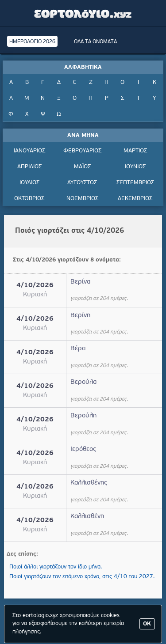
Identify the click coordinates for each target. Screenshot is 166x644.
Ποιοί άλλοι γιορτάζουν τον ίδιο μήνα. (56, 567)
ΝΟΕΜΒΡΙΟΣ (82, 199)
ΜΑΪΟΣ (82, 167)
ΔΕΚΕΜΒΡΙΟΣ (135, 199)
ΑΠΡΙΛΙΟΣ (29, 167)
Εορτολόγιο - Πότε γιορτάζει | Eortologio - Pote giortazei (83, 13)
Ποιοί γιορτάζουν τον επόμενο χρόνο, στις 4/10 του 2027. (82, 577)
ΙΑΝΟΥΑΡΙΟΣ (29, 151)
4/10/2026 (35, 286)
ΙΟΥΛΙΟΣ (29, 183)
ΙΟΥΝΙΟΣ (135, 167)
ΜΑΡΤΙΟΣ (135, 151)
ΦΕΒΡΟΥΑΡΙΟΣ (82, 151)
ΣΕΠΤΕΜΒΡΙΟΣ (135, 183)
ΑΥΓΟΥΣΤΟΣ (82, 183)
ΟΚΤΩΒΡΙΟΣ (29, 199)
